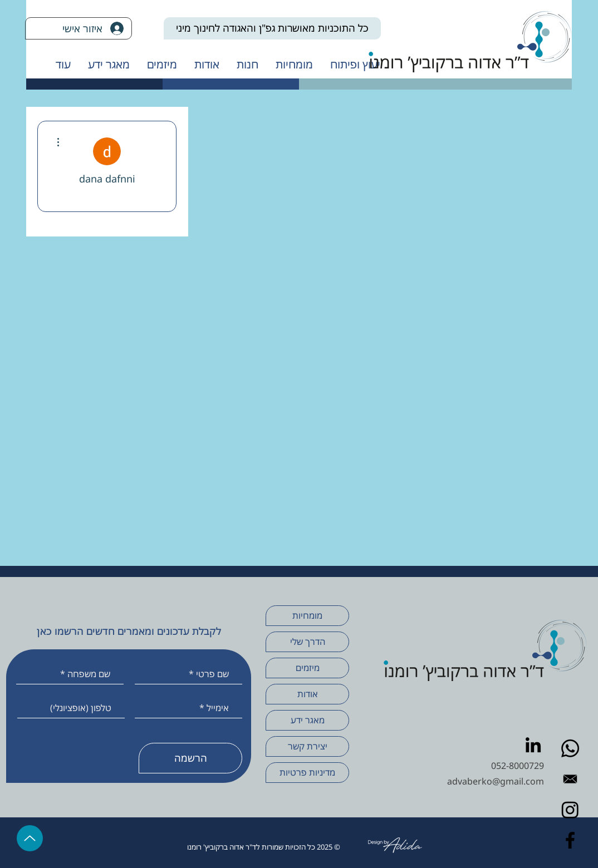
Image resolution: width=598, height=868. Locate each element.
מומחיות (307, 615)
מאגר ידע (308, 720)
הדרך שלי (308, 642)
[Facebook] (570, 840)
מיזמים (308, 668)
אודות (308, 694)
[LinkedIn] (533, 745)
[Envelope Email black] (570, 779)
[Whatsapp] (570, 748)
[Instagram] (570, 810)
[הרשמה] (190, 758)
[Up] (30, 838)
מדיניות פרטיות (307, 772)
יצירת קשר (308, 746)
